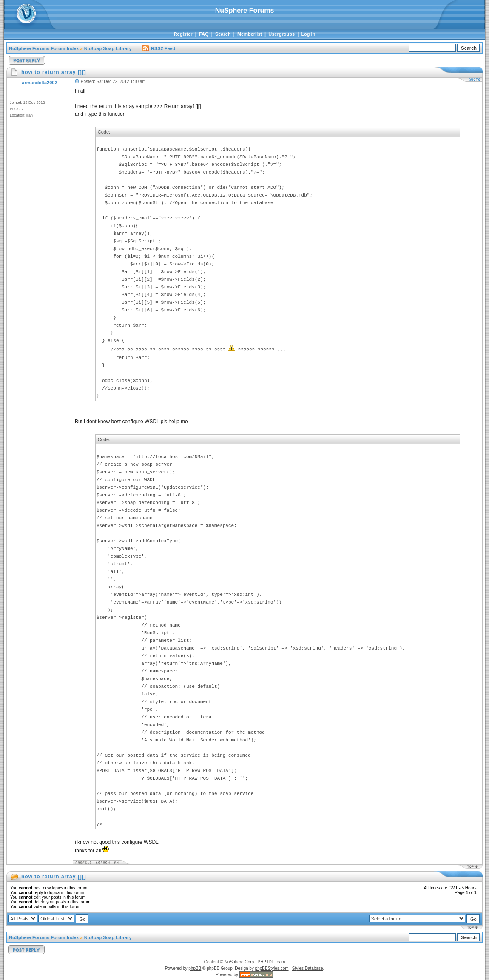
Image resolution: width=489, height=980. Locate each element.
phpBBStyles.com (272, 968)
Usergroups (281, 34)
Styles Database (308, 968)
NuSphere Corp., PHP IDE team (255, 962)
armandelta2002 (39, 83)
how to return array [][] (54, 877)
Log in (308, 34)
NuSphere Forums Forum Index (44, 48)
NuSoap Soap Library (108, 48)
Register (183, 34)
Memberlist (250, 34)
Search (223, 34)
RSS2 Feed (159, 48)
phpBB (195, 968)
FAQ (204, 34)
